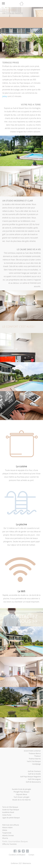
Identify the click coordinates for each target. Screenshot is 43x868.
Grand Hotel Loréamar (32, 751)
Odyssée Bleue (21, 794)
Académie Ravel (8, 812)
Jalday (5, 96)
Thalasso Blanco (35, 753)
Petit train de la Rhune (11, 825)
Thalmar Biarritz (35, 759)
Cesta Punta (7, 815)
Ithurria (5, 838)
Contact (31, 855)
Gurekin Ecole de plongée (22, 789)
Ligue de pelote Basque (11, 818)
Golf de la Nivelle (34, 774)
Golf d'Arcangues (34, 779)
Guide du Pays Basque (11, 810)
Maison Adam (7, 827)
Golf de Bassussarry (33, 782)
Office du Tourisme (9, 844)
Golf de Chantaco (34, 771)
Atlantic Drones (8, 835)
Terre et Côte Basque (10, 807)
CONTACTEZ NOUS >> (24, 619)
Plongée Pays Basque (22, 792)
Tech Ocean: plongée (21, 797)
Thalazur (37, 756)
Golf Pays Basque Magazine (31, 777)
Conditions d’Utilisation (17, 855)
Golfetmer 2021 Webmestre (21, 863)
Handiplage (36, 764)
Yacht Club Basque (34, 761)
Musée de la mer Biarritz (21, 800)
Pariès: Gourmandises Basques (15, 841)
